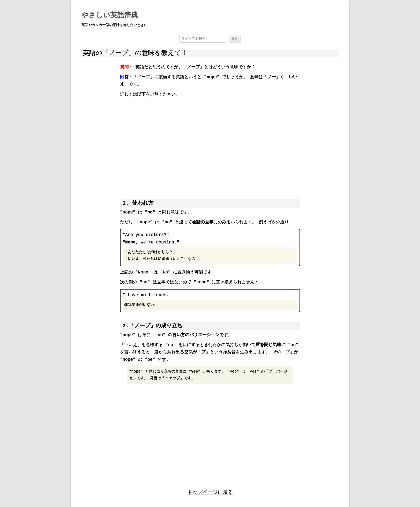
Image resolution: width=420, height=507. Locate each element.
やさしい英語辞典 (110, 16)
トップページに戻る (210, 492)
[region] (210, 144)
